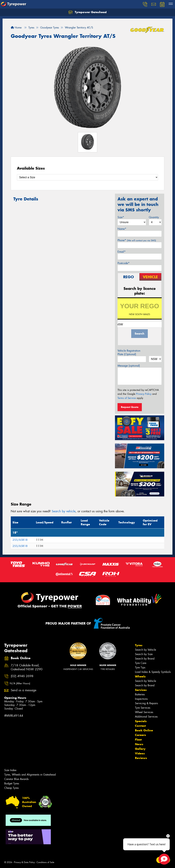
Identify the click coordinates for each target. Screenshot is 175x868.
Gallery (140, 749)
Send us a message (24, 690)
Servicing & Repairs (146, 703)
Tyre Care (141, 663)
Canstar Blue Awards (16, 779)
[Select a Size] (87, 177)
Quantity (154, 217)
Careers (140, 735)
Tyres (139, 645)
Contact (140, 726)
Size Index (10, 770)
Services (141, 690)
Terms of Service (127, 398)
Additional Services (146, 717)
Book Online (144, 730)
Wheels (140, 676)
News (139, 744)
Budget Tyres (12, 783)
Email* (122, 252)
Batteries (140, 694)
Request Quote (130, 407)
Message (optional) (129, 366)
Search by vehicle (64, 511)
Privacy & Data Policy (24, 862)
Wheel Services (144, 712)
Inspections (141, 699)
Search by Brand (145, 659)
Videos (140, 753)
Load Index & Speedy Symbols (153, 672)
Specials (141, 721)
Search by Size (144, 654)
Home (16, 28)
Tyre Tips (140, 667)
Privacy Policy (144, 394)
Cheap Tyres (11, 788)
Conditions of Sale (45, 862)
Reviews (141, 758)
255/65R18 (20, 540)
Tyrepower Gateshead (87, 12)
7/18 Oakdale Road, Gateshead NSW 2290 (27, 667)
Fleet (138, 740)
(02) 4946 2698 (22, 676)
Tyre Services (143, 708)
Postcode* (124, 263)
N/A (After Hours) (20, 683)
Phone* (137, 240)
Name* (122, 229)
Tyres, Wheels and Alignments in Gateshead (30, 775)
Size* (121, 217)
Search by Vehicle (145, 650)
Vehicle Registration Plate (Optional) (129, 352)
